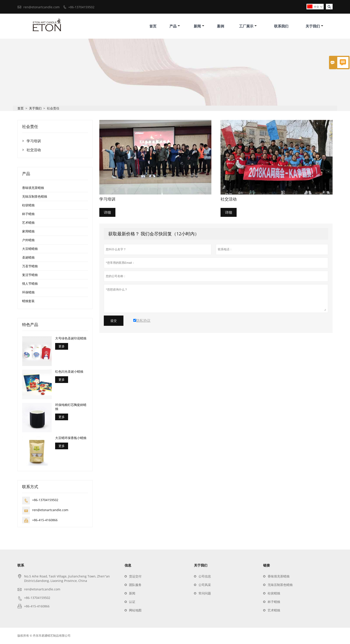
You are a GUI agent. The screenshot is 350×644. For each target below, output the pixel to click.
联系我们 (281, 26)
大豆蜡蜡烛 (30, 249)
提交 (114, 321)
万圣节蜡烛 (30, 267)
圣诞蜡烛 (28, 258)
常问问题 (205, 594)
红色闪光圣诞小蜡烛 (69, 372)
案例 (221, 26)
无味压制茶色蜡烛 (35, 197)
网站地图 (135, 611)
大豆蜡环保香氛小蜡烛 (71, 439)
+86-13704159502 (81, 7)
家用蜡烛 (28, 232)
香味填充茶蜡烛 (33, 188)
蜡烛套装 (28, 302)
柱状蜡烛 (28, 206)
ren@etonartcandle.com (42, 7)
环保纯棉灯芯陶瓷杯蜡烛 (71, 407)
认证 (132, 602)
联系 (21, 566)
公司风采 (205, 585)
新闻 (199, 26)
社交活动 (34, 151)
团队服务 (135, 585)
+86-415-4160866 (45, 521)
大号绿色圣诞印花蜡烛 (71, 339)
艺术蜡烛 (28, 223)
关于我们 (314, 26)
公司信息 (205, 577)
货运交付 (135, 577)
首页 (153, 26)
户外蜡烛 (28, 241)
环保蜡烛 (28, 293)
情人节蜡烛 (30, 284)
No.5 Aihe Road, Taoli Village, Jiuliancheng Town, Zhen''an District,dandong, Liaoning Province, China (67, 579)
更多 (62, 347)
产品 (175, 26)
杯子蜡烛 (28, 214)
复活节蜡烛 (30, 275)
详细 (107, 213)
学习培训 (34, 142)
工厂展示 (248, 26)
